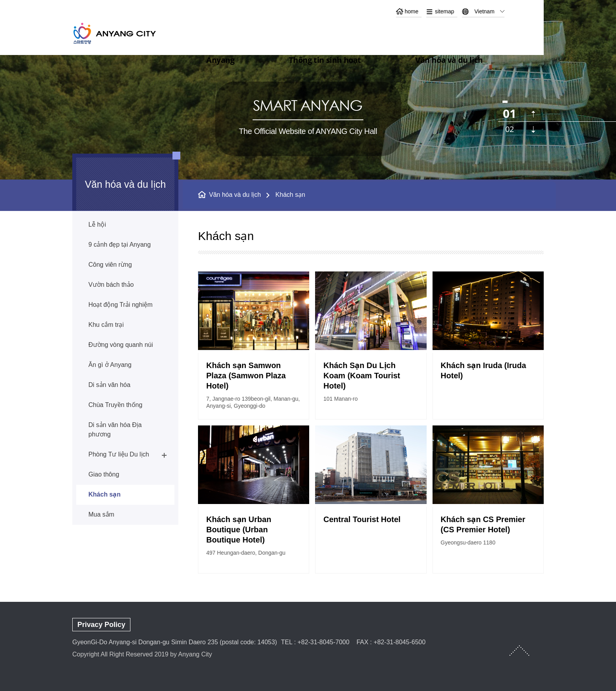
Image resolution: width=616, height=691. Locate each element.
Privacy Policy (101, 625)
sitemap (445, 11)
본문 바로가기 (308, 0)
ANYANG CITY (124, 33)
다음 (533, 129)
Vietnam (484, 11)
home (412, 11)
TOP (519, 651)
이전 (533, 114)
